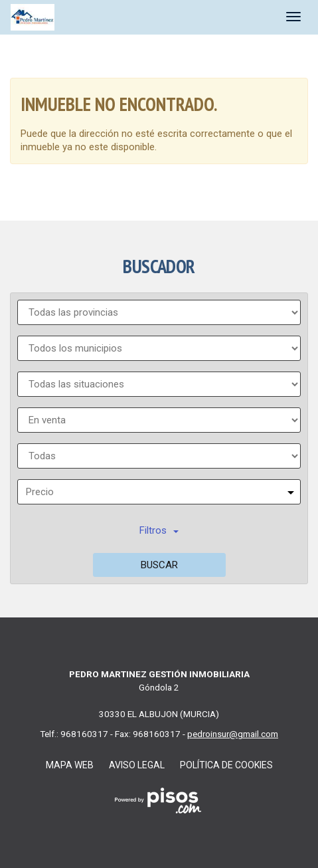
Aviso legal (137, 765)
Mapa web (70, 765)
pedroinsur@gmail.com (233, 734)
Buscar (159, 565)
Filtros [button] (159, 530)
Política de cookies (226, 765)
